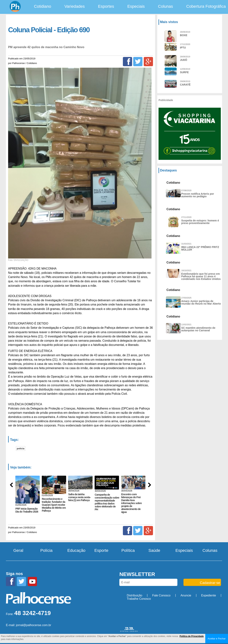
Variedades (75, 6)
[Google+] (148, 62)
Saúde (154, 550)
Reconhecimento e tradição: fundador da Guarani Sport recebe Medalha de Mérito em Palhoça (54, 505)
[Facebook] (127, 62)
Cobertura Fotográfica (206, 6)
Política (128, 550)
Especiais (136, 6)
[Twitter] (138, 62)
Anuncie (186, 595)
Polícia (46, 550)
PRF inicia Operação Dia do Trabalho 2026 (27, 510)
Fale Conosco (161, 595)
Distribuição (135, 595)
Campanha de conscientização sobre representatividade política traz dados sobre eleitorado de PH (107, 502)
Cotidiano (43, 6)
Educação (76, 550)
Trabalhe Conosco (139, 599)
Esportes (106, 6)
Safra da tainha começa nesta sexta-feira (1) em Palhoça (79, 497)
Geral (18, 550)
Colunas (165, 6)
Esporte (101, 550)
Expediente (209, 595)
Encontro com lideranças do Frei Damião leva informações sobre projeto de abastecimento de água (131, 503)
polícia (21, 448)
